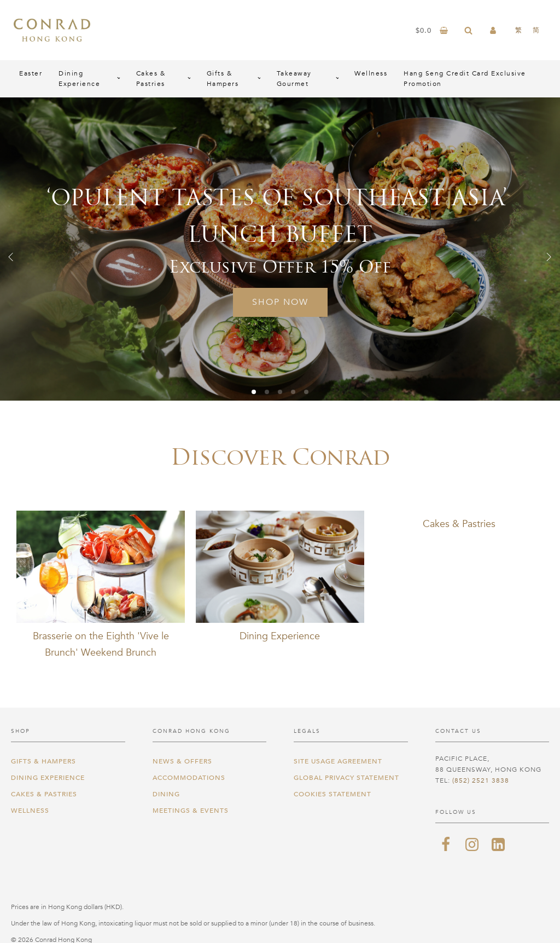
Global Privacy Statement (346, 778)
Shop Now (280, 302)
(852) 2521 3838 (481, 780)
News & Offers (182, 761)
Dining (166, 794)
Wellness (371, 73)
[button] (11, 257)
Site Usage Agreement (338, 761)
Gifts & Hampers (223, 79)
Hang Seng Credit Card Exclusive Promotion (465, 79)
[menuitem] (518, 30)
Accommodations (189, 778)
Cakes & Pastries (151, 79)
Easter (31, 73)
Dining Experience (79, 79)
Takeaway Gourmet (294, 79)
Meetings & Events (191, 811)
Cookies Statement (332, 794)
